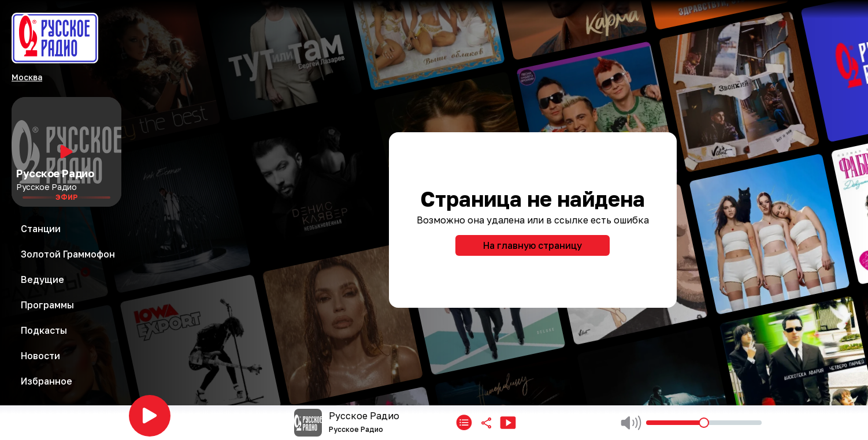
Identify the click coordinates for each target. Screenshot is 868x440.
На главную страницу (533, 245)
